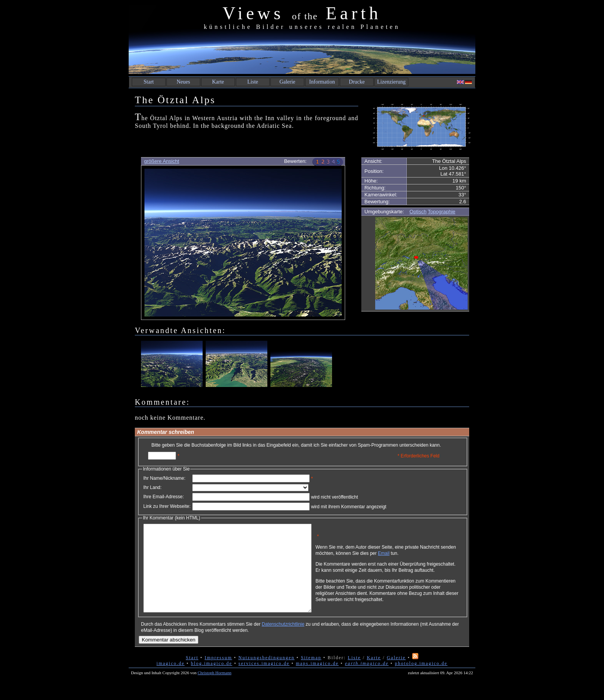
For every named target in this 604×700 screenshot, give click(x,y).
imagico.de (170, 681)
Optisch (418, 212)
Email (420, 556)
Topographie (442, 212)
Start (149, 82)
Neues (184, 82)
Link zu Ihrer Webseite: (167, 506)
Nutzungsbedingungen (267, 675)
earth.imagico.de (367, 681)
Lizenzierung (391, 82)
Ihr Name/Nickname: (164, 478)
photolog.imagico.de (421, 681)
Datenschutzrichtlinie (283, 641)
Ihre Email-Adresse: (164, 497)
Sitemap (311, 675)
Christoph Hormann (215, 690)
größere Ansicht (162, 161)
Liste (253, 82)
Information (322, 82)
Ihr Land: (152, 487)
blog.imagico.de (212, 681)
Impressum (218, 675)
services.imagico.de (264, 681)
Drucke (357, 82)
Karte (218, 82)
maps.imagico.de (317, 681)
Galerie (287, 82)
